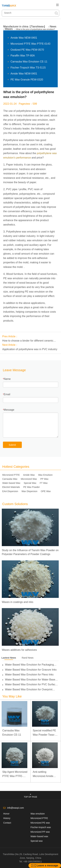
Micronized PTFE (11, 475)
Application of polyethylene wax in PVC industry (30, 349)
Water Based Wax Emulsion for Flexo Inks (29, 675)
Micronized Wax (29, 479)
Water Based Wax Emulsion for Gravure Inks (31, 670)
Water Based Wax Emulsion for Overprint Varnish (29, 690)
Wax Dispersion (29, 491)
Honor (6, 814)
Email (7, 394)
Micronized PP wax (40, 832)
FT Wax (44, 483)
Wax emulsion (38, 814)
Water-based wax (39, 836)
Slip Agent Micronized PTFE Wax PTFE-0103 (15, 774)
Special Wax (30, 483)
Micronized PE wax (40, 823)
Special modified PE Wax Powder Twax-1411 (44, 733)
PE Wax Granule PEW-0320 (27, 80)
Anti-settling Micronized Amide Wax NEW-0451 (43, 774)
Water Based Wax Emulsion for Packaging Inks (29, 665)
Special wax (37, 841)
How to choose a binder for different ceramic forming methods (28, 341)
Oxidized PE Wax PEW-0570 (27, 50)
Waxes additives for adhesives (19, 650)
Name (7, 379)
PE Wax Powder (31, 487)
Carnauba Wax (10, 479)
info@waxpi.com (16, 808)
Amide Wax (29, 475)
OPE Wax (46, 491)
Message (9, 410)
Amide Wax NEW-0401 (24, 38)
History (7, 818)
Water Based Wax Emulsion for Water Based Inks (31, 680)
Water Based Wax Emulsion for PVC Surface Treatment (31, 685)
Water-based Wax (11, 483)
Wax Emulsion (45, 475)
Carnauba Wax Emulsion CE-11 (29, 62)
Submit (12, 445)
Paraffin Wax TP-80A (23, 56)
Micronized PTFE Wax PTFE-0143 (30, 44)
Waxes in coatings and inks (17, 602)
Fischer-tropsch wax (41, 827)
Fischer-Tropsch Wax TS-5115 (28, 68)
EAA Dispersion (10, 491)
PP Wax (44, 479)
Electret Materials (11, 487)
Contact (7, 823)
